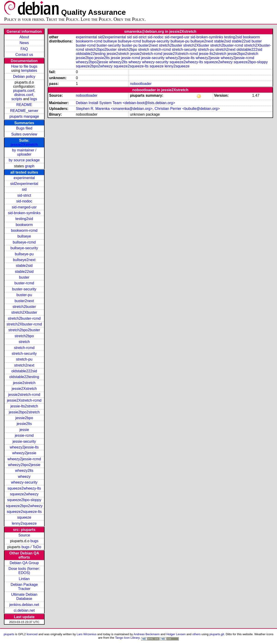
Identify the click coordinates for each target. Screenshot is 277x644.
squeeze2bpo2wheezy (24, 506)
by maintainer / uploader (24, 152)
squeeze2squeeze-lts (24, 512)
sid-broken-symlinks (24, 213)
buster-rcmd (24, 283)
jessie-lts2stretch (24, 406)
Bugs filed (24, 128)
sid (24, 189)
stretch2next (24, 365)
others (196, 634)
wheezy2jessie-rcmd (24, 459)
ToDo (37, 547)
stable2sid (24, 266)
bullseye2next (24, 260)
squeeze (24, 517)
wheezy (24, 477)
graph (30, 166)
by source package (24, 160)
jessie (24, 430)
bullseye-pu (24, 254)
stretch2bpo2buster (24, 330)
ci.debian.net (24, 610)
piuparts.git (217, 634)
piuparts (9, 634)
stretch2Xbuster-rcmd (24, 324)
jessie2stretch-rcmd (24, 395)
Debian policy (24, 77)
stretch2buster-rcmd (24, 318)
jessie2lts (24, 424)
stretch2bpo (24, 336)
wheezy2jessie (24, 453)
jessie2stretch (24, 383)
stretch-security (24, 354)
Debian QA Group (24, 563)
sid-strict (24, 195)
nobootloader (141, 84)
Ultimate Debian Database (24, 597)
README (24, 105)
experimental (24, 178)
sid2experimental (24, 184)
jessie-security (24, 441)
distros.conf (24, 95)
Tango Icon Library (127, 638)
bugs (35, 541)
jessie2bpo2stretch (24, 412)
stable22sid (24, 272)
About (24, 37)
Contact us (24, 55)
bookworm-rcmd (24, 230)
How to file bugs (24, 66)
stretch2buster (24, 307)
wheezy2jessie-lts (24, 447)
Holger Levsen (176, 634)
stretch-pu (24, 359)
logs (34, 99)
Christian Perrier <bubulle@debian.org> (187, 109)
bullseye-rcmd (24, 242)
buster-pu (24, 295)
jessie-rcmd (24, 435)
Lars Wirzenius (87, 634)
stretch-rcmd (24, 348)
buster (24, 277)
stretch (24, 342)
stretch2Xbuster (24, 312)
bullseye (24, 236)
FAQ (24, 49)
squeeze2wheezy (24, 494)
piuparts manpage (24, 116)
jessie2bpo (24, 418)
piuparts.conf (24, 91)
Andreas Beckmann (147, 634)
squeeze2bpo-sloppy (24, 500)
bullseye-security (24, 248)
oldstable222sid (24, 371)
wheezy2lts (24, 471)
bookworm (24, 225)
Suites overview (24, 134)
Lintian (24, 579)
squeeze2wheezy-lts (24, 488)
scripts (17, 99)
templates (29, 71)
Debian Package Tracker (24, 587)
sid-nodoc (24, 201)
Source (24, 535)
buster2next (24, 301)
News (24, 43)
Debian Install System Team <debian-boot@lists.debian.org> (125, 103)
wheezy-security (24, 482)
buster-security (24, 289)
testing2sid (24, 219)
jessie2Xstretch (24, 145)
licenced (32, 634)
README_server (24, 111)
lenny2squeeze (24, 523)
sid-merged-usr (24, 207)
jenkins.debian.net (24, 605)
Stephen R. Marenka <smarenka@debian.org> (114, 109)
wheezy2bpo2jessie (24, 465)
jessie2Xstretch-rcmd (24, 400)
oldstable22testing (24, 377)
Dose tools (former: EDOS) (24, 571)
